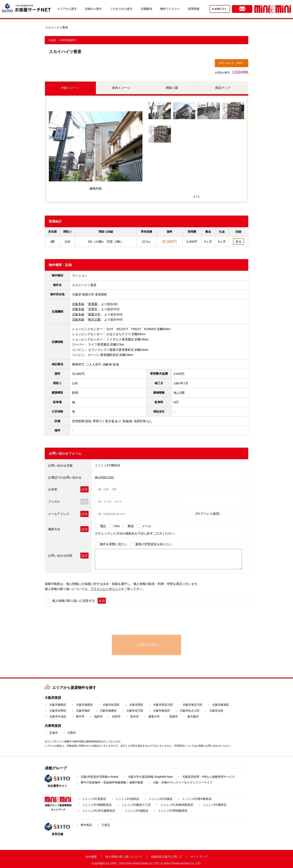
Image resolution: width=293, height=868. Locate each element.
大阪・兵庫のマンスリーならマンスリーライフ (183, 782)
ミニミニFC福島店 (137, 811)
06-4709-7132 (104, 477)
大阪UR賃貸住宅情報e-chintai (99, 777)
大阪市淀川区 (135, 711)
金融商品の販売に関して (166, 857)
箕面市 (174, 716)
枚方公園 (94, 319)
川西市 (72, 733)
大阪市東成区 (221, 705)
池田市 (98, 716)
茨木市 (134, 716)
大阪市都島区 (58, 705)
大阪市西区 (136, 705)
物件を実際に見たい (114, 544)
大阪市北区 (216, 711)
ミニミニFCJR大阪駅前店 (99, 811)
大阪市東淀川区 (192, 705)
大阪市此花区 (111, 705)
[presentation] (146, 623)
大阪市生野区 (58, 711)
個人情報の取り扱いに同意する (73, 601)
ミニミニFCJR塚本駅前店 (177, 805)
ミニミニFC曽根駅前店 (97, 805)
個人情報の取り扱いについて (124, 857)
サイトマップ (199, 857)
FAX (117, 526)
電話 (103, 526)
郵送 (131, 526)
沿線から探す (93, 9)
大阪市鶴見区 (162, 711)
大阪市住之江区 (190, 711)
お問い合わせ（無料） (232, 63)
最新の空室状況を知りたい (154, 544)
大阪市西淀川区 (163, 705)
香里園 (93, 304)
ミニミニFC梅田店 (215, 805)
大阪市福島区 (84, 705)
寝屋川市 (94, 314)
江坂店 (106, 825)
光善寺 (93, 309)
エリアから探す (67, 9)
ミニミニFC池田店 (127, 799)
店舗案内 (146, 9)
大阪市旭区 (83, 711)
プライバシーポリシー (106, 589)
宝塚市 (54, 733)
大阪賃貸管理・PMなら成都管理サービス (208, 777)
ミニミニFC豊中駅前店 (197, 799)
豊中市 (80, 716)
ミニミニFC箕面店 (94, 799)
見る (238, 242)
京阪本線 (78, 304)
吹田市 (116, 716)
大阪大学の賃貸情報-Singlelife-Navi (150, 777)
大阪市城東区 (108, 711)
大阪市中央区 (58, 716)
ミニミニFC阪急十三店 (136, 805)
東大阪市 (193, 716)
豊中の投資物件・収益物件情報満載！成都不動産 (112, 782)
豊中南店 (86, 825)
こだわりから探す (121, 9)
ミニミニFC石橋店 (161, 799)
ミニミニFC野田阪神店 (173, 811)
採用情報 (194, 9)
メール (146, 526)
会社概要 (91, 857)
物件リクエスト (170, 9)
